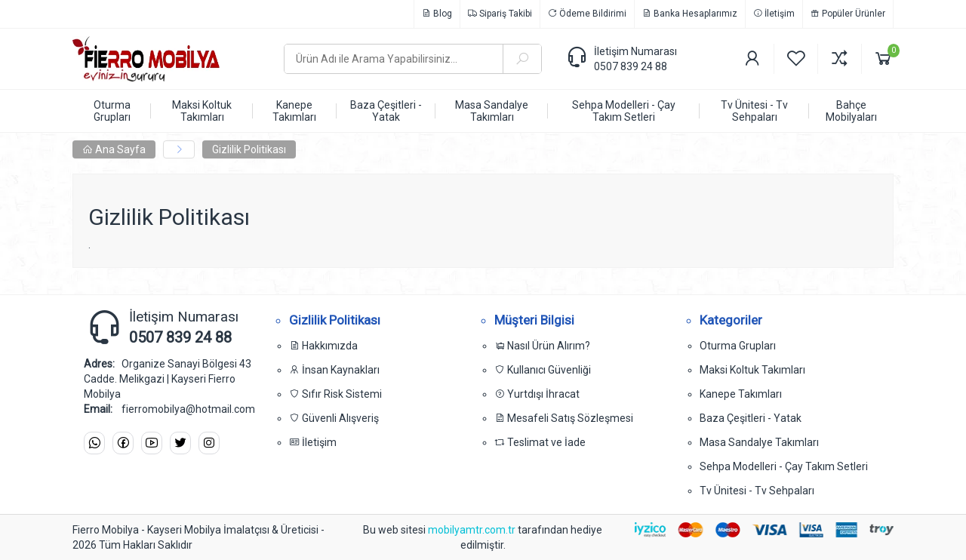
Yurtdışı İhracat (537, 394)
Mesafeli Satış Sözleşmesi (564, 418)
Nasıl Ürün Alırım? (542, 346)
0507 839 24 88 (631, 66)
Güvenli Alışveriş (334, 418)
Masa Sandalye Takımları (759, 442)
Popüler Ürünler (848, 14)
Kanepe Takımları (741, 394)
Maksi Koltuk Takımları (752, 370)
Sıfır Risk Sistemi (335, 394)
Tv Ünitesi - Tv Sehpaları (757, 491)
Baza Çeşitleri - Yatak (751, 418)
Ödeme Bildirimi (587, 14)
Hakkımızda (323, 346)
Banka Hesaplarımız (690, 14)
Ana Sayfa (114, 149)
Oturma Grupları (738, 346)
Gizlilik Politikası (249, 149)
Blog (437, 14)
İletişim (774, 14)
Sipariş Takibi (500, 14)
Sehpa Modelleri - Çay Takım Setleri (784, 466)
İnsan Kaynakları (334, 370)
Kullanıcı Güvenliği (543, 370)
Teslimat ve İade (540, 442)
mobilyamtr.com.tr (473, 530)
